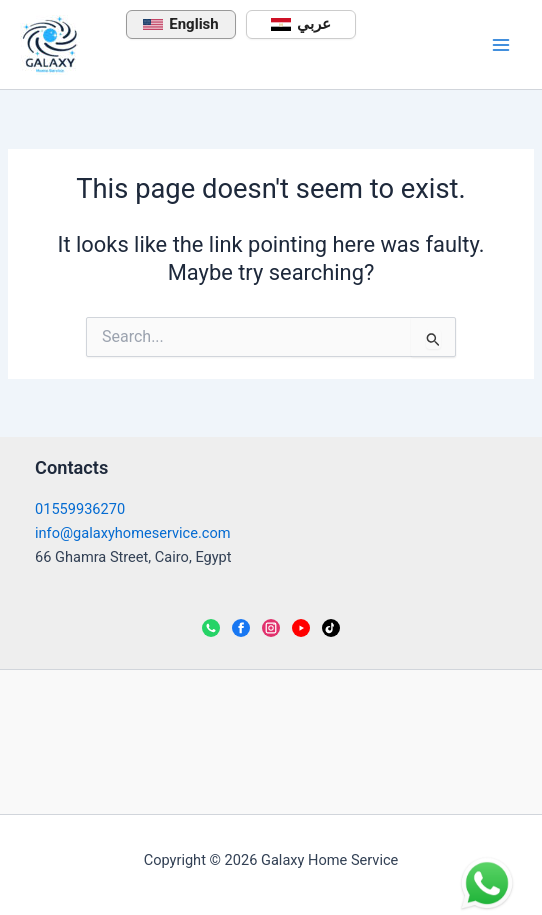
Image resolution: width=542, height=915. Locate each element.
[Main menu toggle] (501, 45)
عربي (301, 24)
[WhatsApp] (211, 628)
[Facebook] (241, 628)
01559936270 (80, 509)
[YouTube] (301, 628)
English (180, 24)
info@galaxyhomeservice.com (133, 533)
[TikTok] (331, 628)
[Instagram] (271, 628)
